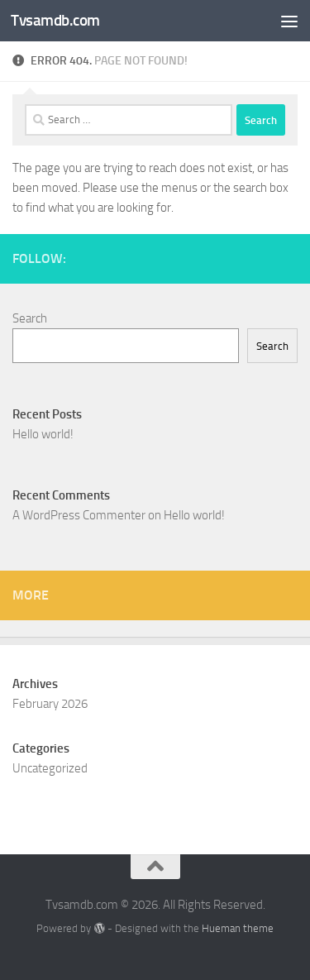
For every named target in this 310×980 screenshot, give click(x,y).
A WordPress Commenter (79, 515)
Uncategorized (50, 768)
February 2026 (50, 704)
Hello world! (43, 434)
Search (30, 318)
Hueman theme (238, 928)
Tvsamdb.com (55, 20)
